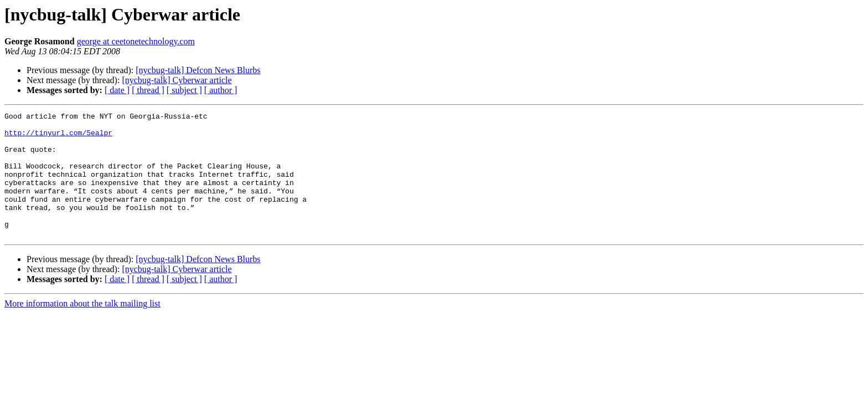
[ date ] (117, 90)
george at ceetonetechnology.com (136, 41)
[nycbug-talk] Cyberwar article (177, 80)
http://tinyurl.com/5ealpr (58, 137)
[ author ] (221, 90)
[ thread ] (148, 90)
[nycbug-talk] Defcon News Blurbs (198, 70)
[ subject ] (184, 90)
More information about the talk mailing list (82, 328)
